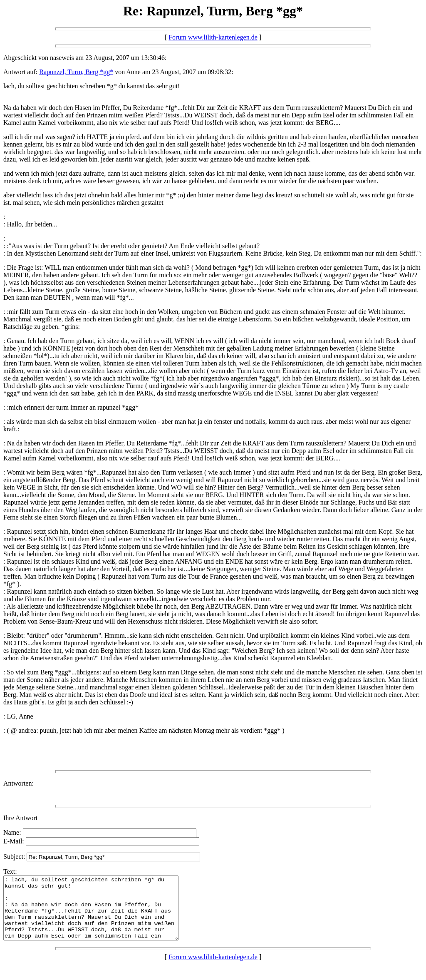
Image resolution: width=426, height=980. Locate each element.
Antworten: (19, 783)
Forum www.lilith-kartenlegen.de (213, 37)
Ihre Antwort (20, 818)
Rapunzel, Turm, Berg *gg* (76, 72)
